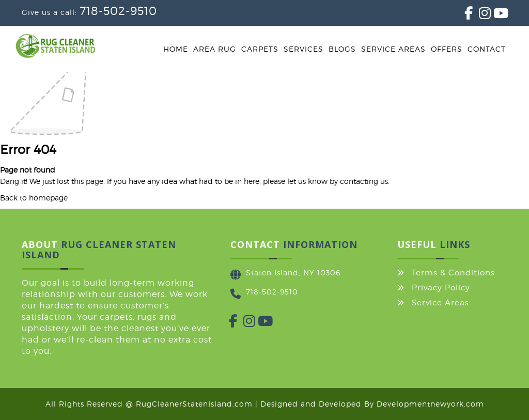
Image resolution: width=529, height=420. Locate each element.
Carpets (260, 49)
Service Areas (393, 49)
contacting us (364, 181)
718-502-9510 (118, 11)
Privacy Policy (441, 288)
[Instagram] (479, 15)
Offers (447, 49)
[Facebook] (464, 15)
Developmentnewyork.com (430, 404)
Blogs (342, 49)
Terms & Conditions (453, 273)
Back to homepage (34, 198)
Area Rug (215, 49)
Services (304, 49)
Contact (487, 49)
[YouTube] (493, 15)
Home (176, 49)
